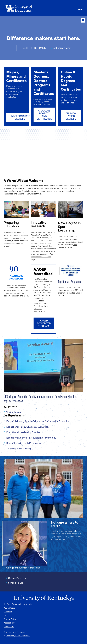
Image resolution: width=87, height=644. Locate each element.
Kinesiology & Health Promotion (24, 443)
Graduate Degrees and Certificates (44, 115)
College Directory (17, 578)
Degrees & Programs (33, 48)
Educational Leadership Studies (23, 432)
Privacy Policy (10, 619)
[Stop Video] (83, 20)
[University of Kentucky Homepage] (43, 598)
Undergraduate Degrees (20, 117)
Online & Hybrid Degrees (71, 116)
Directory (8, 612)
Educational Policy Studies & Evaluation (27, 427)
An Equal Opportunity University (18, 604)
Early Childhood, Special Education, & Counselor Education (38, 421)
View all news (14, 412)
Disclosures (9, 627)
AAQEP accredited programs (44, 323)
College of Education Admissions (23, 568)
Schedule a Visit (62, 48)
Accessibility (9, 623)
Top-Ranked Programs (69, 282)
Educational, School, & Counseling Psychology (31, 438)
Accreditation (10, 608)
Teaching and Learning (19, 448)
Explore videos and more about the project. (43, 257)
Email (6, 615)
